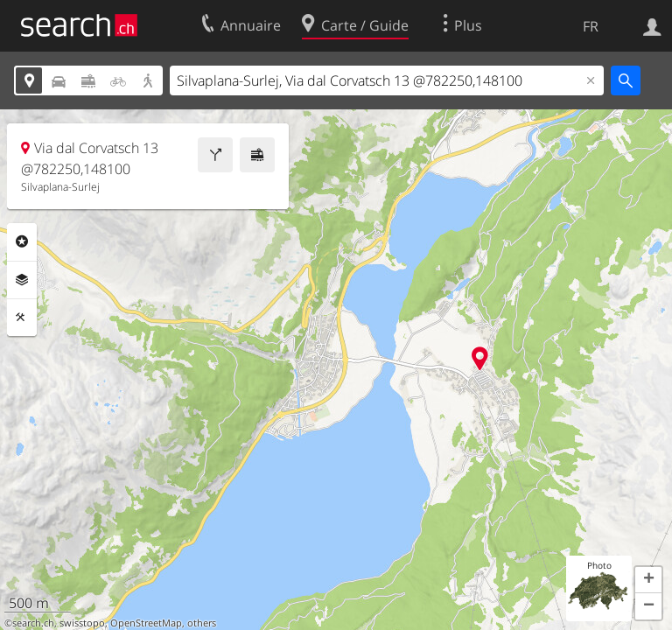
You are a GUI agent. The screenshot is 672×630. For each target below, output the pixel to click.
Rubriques (22, 241)
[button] (648, 580)
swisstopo (82, 623)
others (202, 623)
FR (591, 26)
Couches (22, 280)
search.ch (33, 623)
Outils (22, 318)
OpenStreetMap (146, 623)
